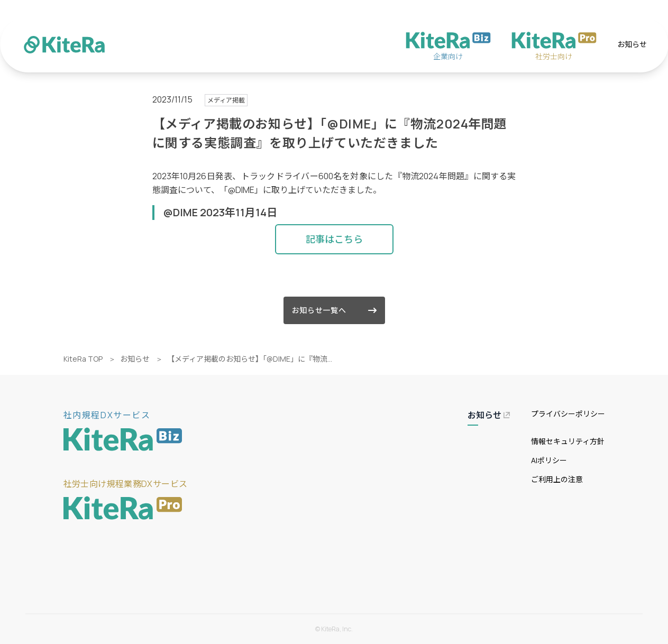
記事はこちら (334, 239)
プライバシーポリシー (568, 414)
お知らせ (632, 44)
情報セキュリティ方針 (568, 441)
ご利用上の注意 (557, 479)
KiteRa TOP (83, 359)
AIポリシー (549, 460)
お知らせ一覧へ (334, 310)
